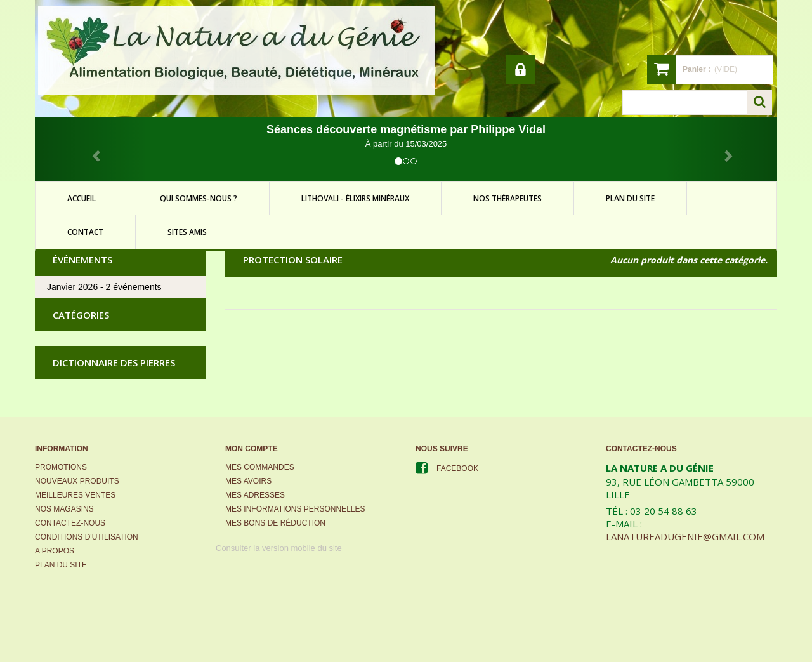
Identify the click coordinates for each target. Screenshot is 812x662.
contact (85, 232)
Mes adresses (255, 495)
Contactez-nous (70, 523)
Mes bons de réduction (275, 523)
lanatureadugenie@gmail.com (685, 536)
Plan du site (61, 565)
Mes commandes (260, 467)
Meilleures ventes (75, 495)
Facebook (457, 468)
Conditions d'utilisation (87, 537)
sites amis (187, 232)
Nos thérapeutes (507, 198)
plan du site (630, 198)
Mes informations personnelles (295, 509)
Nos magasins (64, 509)
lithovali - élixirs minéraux (355, 198)
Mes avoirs (248, 481)
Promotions (61, 467)
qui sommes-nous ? (199, 198)
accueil (82, 198)
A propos (55, 551)
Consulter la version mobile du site (279, 548)
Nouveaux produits (77, 481)
